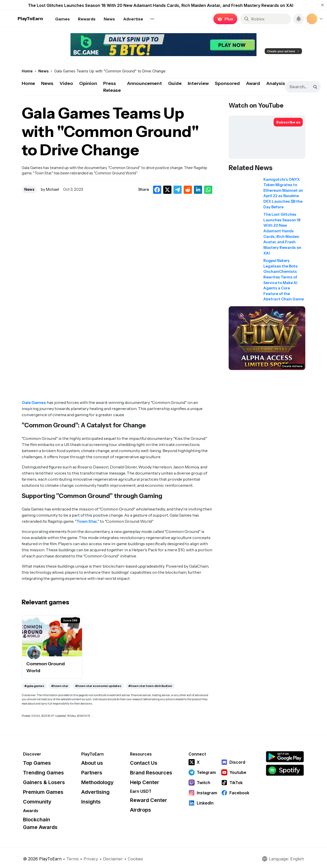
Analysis (276, 83)
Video (66, 83)
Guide (175, 83)
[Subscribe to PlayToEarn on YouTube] (288, 122)
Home (28, 83)
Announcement (144, 83)
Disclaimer (113, 859)
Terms (73, 859)
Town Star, (87, 521)
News (47, 83)
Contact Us (144, 763)
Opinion (88, 83)
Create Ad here (292, 366)
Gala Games (34, 402)
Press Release (112, 87)
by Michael (50, 189)
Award (253, 83)
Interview (198, 83)
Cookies (135, 859)
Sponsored (227, 83)
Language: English (283, 859)
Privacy (91, 859)
